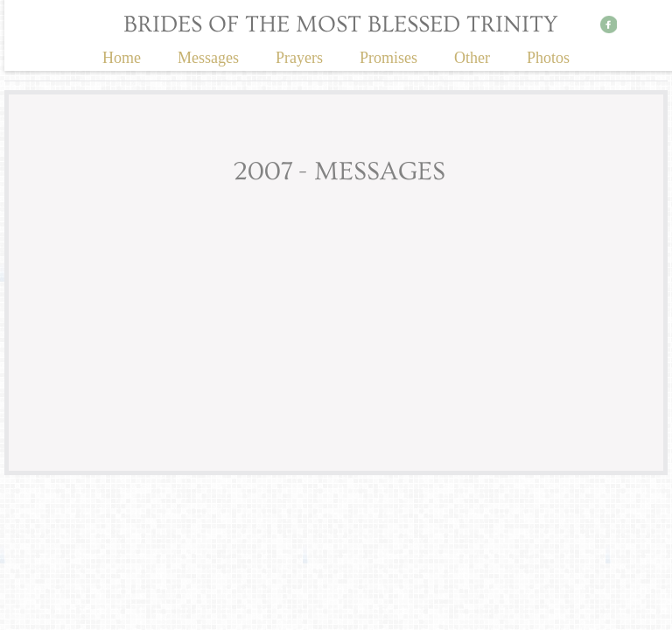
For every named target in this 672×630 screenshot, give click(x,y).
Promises (388, 58)
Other (472, 58)
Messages (208, 58)
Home (122, 58)
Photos (548, 58)
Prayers (299, 58)
